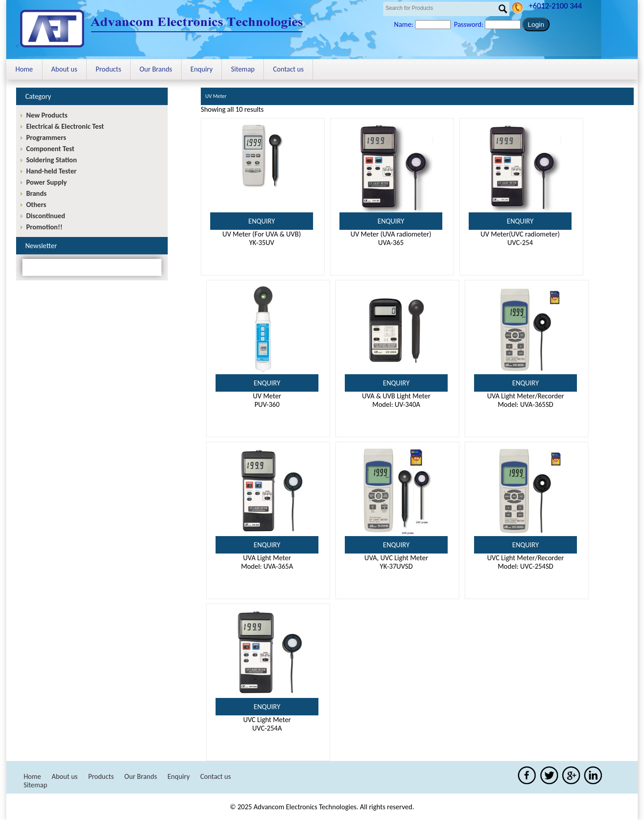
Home (24, 69)
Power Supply (46, 182)
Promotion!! (44, 227)
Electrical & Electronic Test (65, 126)
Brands (36, 193)
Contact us (288, 69)
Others (36, 205)
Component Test (50, 149)
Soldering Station (51, 160)
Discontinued (45, 216)
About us (64, 69)
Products (108, 69)
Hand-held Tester (51, 171)
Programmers (46, 137)
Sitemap (243, 69)
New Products (47, 115)
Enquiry (202, 69)
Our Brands (156, 69)
